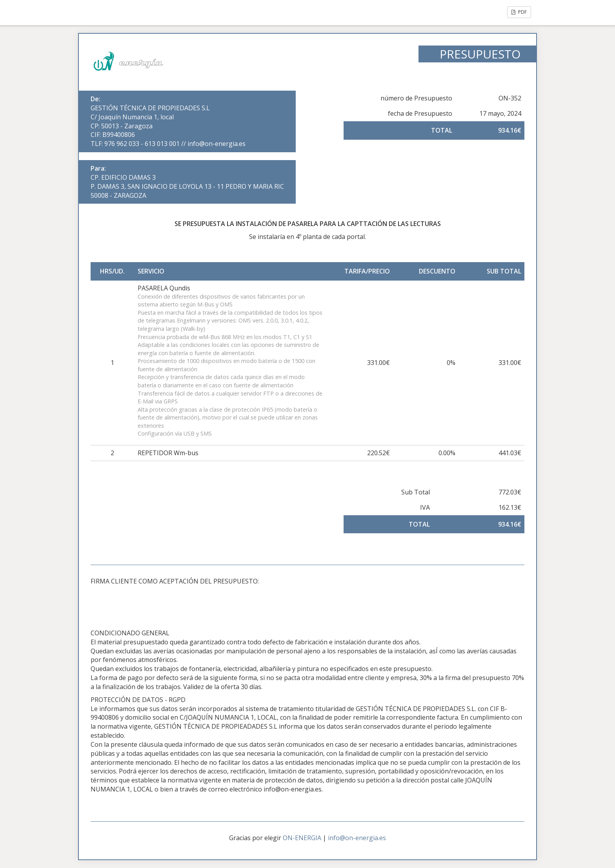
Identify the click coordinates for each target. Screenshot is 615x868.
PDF (519, 12)
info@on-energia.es (357, 838)
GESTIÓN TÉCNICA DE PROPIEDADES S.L (150, 108)
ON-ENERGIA (302, 838)
